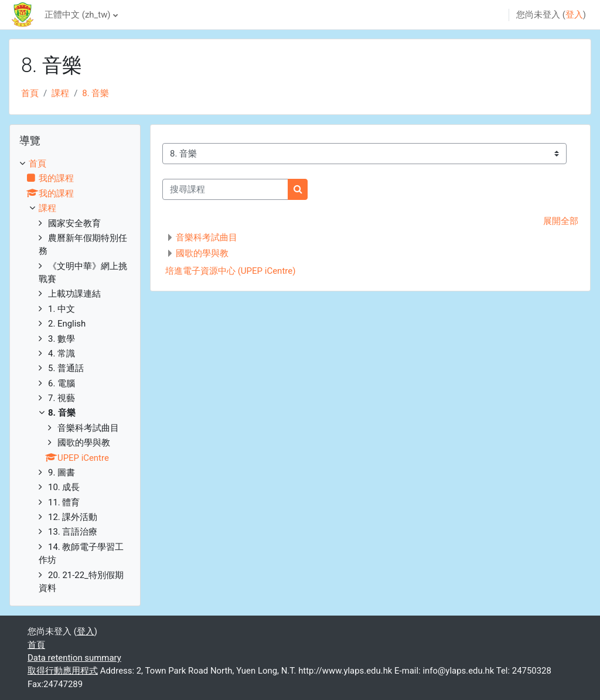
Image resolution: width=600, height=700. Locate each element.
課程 (60, 93)
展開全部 (561, 221)
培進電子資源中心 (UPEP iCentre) (230, 271)
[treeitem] (75, 376)
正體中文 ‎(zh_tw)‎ (77, 15)
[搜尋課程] (225, 189)
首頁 (30, 93)
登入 (574, 15)
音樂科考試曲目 (207, 237)
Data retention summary (74, 658)
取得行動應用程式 (63, 671)
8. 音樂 (96, 93)
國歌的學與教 (202, 253)
